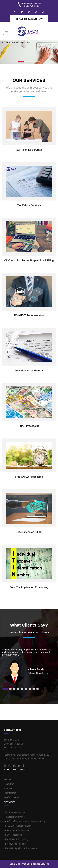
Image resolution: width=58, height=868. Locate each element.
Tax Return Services (29, 205)
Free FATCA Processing (29, 477)
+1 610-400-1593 (31, 6)
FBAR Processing (29, 426)
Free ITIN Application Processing (29, 587)
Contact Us (10, 793)
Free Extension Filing (29, 532)
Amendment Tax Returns (29, 371)
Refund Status (11, 797)
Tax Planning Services (29, 150)
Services (9, 788)
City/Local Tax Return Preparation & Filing (29, 260)
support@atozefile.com (31, 3)
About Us (9, 784)
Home (7, 779)
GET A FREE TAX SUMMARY (29, 19)
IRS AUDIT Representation (29, 315)
